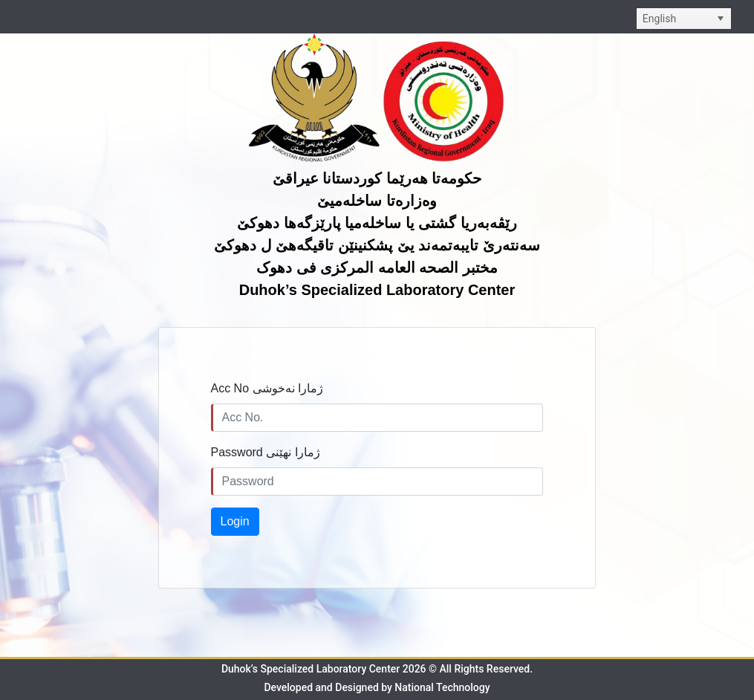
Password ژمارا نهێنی (266, 452)
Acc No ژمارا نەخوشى (267, 388)
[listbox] (684, 19)
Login (235, 521)
